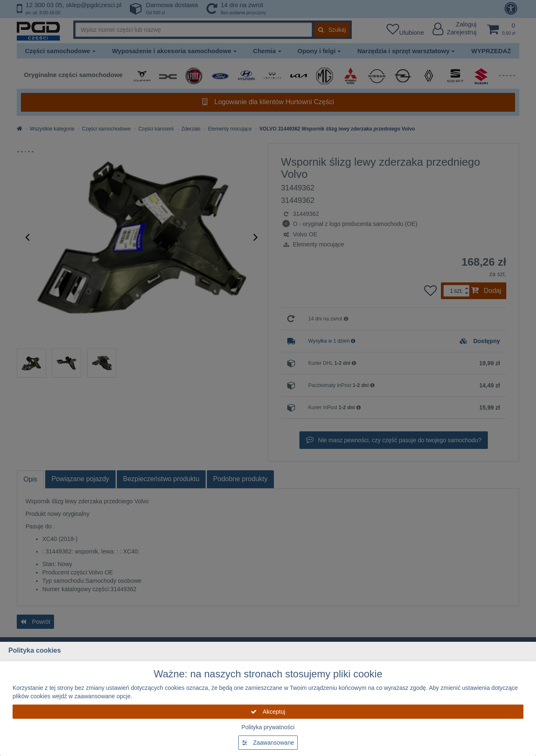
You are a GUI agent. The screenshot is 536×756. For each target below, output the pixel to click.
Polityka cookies (35, 650)
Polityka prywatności (268, 727)
